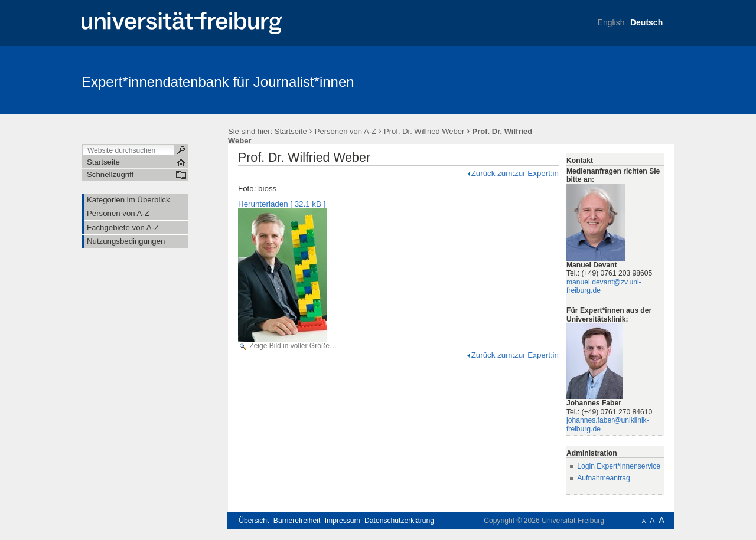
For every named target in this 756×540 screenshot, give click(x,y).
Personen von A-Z (346, 131)
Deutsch (646, 22)
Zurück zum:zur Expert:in (512, 173)
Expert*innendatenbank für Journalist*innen (218, 82)
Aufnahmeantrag (604, 478)
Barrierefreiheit (297, 521)
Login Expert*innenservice (619, 466)
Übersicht (254, 521)
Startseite (291, 131)
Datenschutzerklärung (399, 521)
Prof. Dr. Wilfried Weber (424, 131)
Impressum (343, 521)
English (611, 22)
